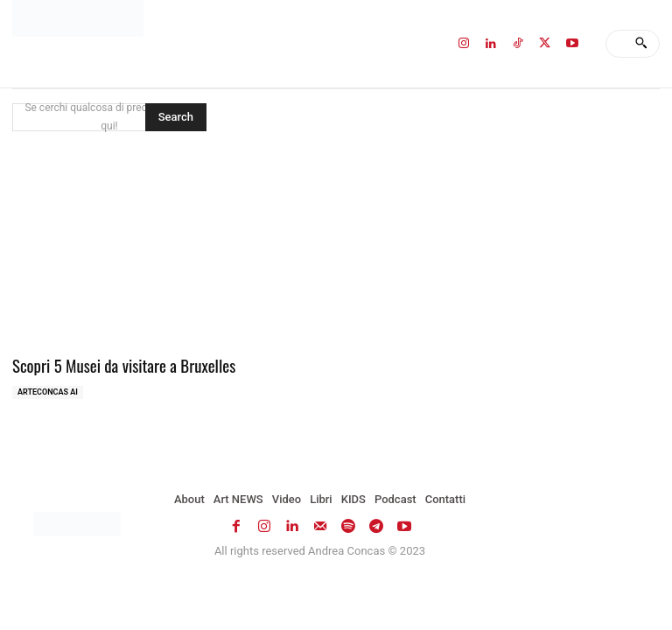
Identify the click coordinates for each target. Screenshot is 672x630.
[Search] (641, 44)
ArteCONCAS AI (48, 389)
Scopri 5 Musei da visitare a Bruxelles (113, 364)
